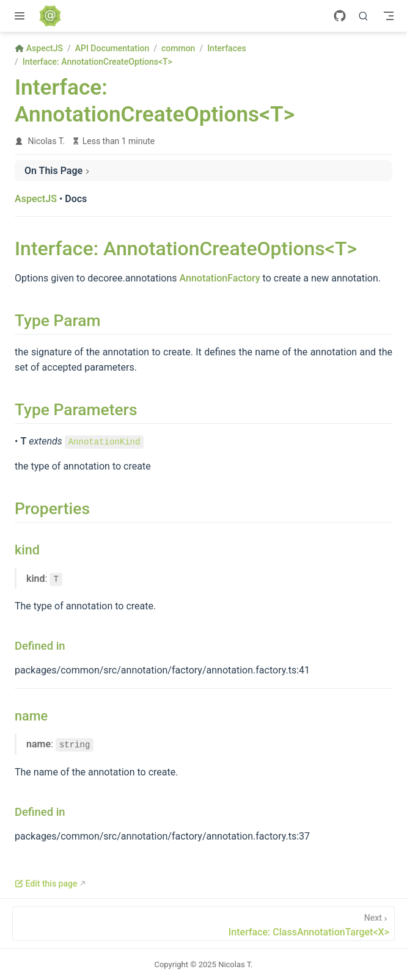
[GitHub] (340, 16)
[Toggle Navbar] (389, 16)
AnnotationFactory (220, 278)
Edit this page (46, 884)
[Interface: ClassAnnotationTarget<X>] (204, 924)
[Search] (364, 16)
